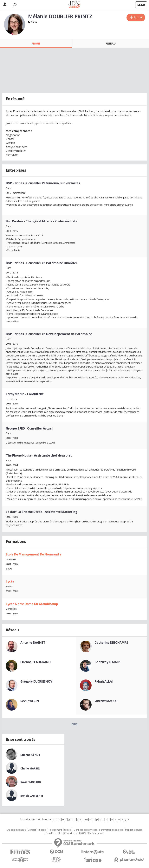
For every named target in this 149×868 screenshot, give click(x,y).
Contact (32, 830)
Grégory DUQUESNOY (36, 681)
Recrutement (55, 830)
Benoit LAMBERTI (32, 796)
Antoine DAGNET (33, 643)
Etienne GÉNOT (30, 755)
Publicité (42, 830)
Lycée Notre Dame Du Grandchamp (32, 604)
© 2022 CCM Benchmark (91, 833)
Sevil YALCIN (30, 701)
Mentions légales (134, 830)
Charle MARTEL (30, 768)
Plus (74, 724)
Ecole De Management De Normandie (34, 554)
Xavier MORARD (31, 782)
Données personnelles (85, 830)
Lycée (10, 581)
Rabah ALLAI (104, 681)
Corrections (70, 833)
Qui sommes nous (16, 830)
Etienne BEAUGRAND (36, 662)
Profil (36, 43)
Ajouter (138, 17)
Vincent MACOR (106, 701)
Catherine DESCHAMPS (111, 643)
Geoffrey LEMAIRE (108, 662)
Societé (68, 830)
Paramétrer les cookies (111, 830)
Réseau (111, 43)
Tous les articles (54, 833)
